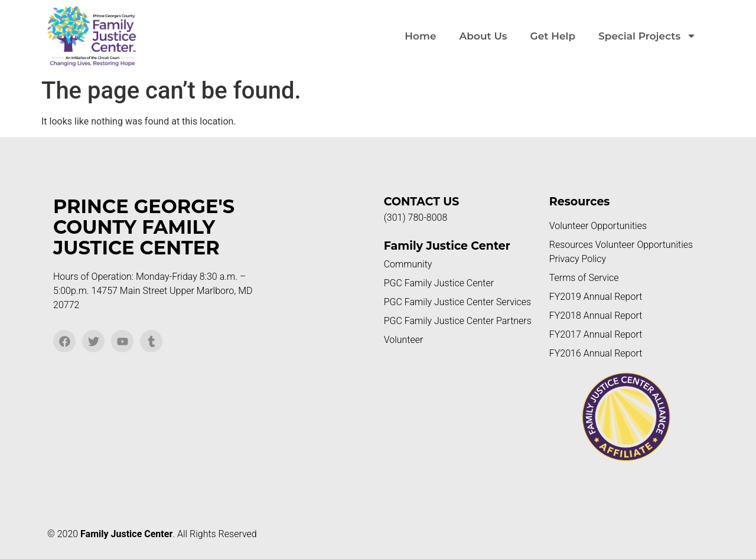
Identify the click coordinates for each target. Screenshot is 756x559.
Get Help (553, 36)
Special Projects (647, 36)
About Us (483, 36)
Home (420, 36)
